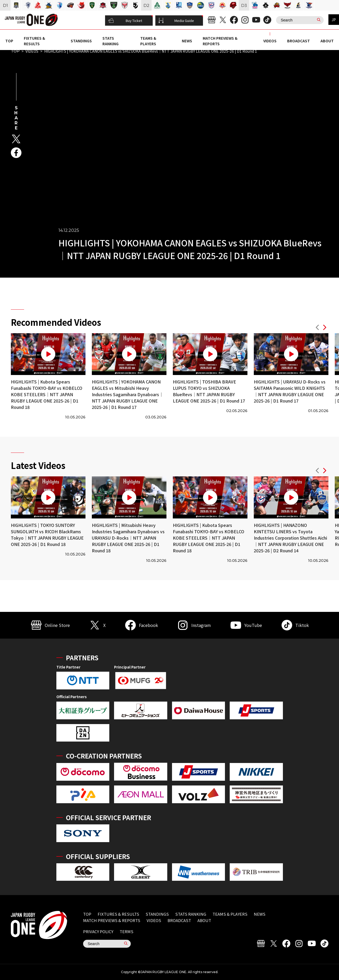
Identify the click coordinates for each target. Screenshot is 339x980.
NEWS (187, 41)
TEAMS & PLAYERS (148, 41)
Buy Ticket (125, 21)
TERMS (126, 931)
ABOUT (327, 41)
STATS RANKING (110, 41)
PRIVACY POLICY (98, 931)
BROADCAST (299, 41)
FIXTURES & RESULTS (34, 41)
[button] (317, 328)
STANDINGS (81, 41)
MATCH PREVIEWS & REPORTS (112, 920)
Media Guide (176, 21)
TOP (9, 41)
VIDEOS (270, 41)
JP (334, 20)
